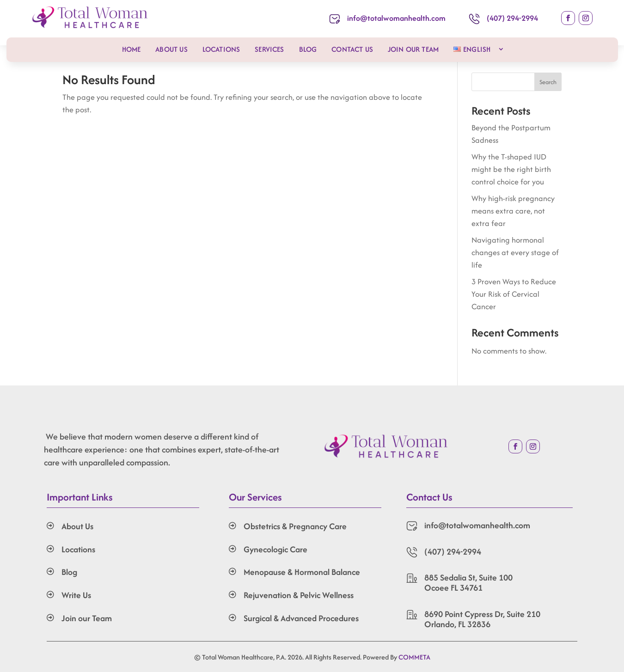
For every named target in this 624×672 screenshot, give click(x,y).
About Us (171, 49)
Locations (221, 49)
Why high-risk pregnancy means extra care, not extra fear (513, 211)
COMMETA (414, 657)
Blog (308, 49)
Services (269, 49)
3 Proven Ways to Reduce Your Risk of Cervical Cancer (514, 294)
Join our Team (413, 49)
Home (132, 49)
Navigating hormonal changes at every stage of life (515, 252)
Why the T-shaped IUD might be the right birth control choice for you (511, 169)
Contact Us (352, 49)
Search (548, 82)
